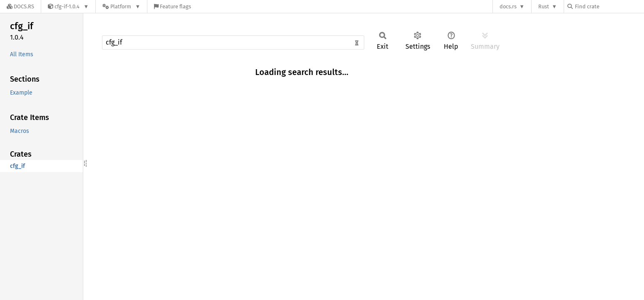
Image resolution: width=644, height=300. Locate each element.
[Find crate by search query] (609, 6)
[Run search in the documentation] (233, 42)
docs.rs (508, 6)
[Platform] (121, 6)
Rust (544, 6)
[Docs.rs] (20, 6)
